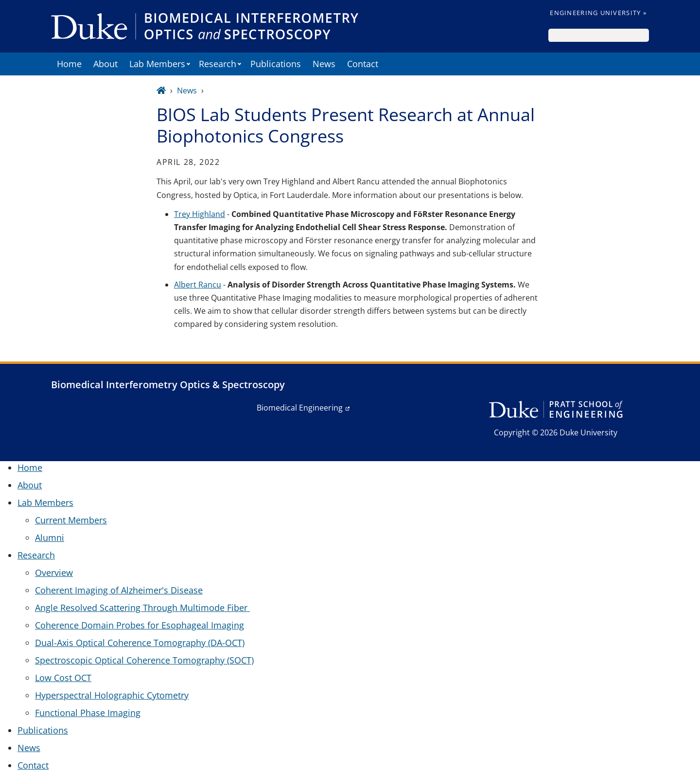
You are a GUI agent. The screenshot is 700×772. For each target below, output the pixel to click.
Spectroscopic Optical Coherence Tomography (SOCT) (144, 660)
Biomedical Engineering (300, 408)
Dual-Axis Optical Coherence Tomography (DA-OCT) (140, 643)
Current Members (71, 520)
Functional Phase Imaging (88, 713)
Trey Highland (200, 214)
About (105, 64)
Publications (276, 64)
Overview (54, 573)
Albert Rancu (198, 285)
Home (69, 64)
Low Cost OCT (63, 678)
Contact (363, 64)
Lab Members (157, 64)
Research (218, 64)
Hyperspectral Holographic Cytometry (112, 695)
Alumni (50, 538)
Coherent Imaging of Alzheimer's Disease (119, 590)
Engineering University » (598, 13)
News (324, 64)
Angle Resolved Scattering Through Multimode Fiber (142, 608)
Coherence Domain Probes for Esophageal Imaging (140, 625)
